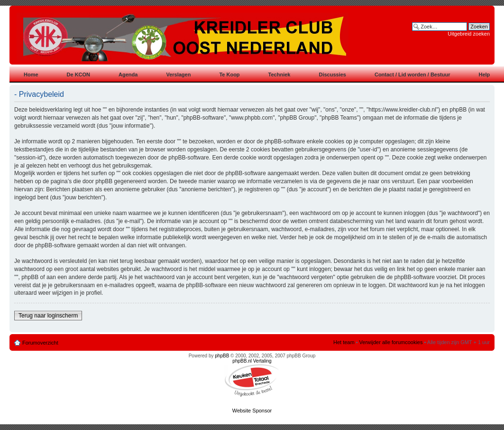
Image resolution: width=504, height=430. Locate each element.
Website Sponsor (252, 411)
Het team (344, 342)
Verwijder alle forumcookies (391, 342)
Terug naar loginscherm (48, 316)
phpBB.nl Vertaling (252, 361)
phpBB (222, 356)
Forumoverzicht (40, 343)
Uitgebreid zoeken (469, 34)
